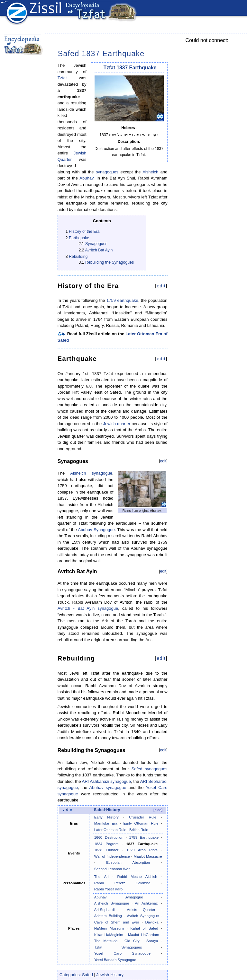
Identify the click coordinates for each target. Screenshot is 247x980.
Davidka (152, 922)
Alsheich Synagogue (112, 903)
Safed (87, 975)
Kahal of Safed (144, 928)
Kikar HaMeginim (109, 935)
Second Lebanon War (112, 869)
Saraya (152, 941)
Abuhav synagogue (108, 787)
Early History (106, 817)
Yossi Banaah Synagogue (115, 960)
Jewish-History (110, 975)
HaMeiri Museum (109, 928)
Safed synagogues (150, 769)
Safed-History (107, 810)
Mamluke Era (106, 823)
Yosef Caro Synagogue (122, 953)
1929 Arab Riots (142, 850)
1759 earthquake (122, 300)
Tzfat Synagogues (118, 947)
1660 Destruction (109, 837)
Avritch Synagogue (143, 916)
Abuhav (86, 178)
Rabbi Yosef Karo (108, 889)
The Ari (101, 877)
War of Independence (112, 856)
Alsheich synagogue (91, 473)
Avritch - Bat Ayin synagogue (88, 608)
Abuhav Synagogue (96, 530)
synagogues (107, 172)
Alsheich (150, 172)
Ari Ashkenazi (147, 903)
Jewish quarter (117, 424)
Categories (70, 975)
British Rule (139, 830)
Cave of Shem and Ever (117, 922)
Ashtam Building (108, 916)
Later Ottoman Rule (110, 830)
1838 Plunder (106, 850)
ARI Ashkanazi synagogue (106, 781)
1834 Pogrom (106, 844)
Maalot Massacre (148, 856)
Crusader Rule (143, 817)
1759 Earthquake (144, 837)
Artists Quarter (141, 910)
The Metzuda (106, 941)
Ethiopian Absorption (128, 862)
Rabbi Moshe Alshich (137, 877)
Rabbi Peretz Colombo (122, 883)
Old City (132, 941)
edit (161, 286)
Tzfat (62, 78)
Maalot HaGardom (143, 935)
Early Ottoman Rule (141, 823)
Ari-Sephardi (105, 910)
